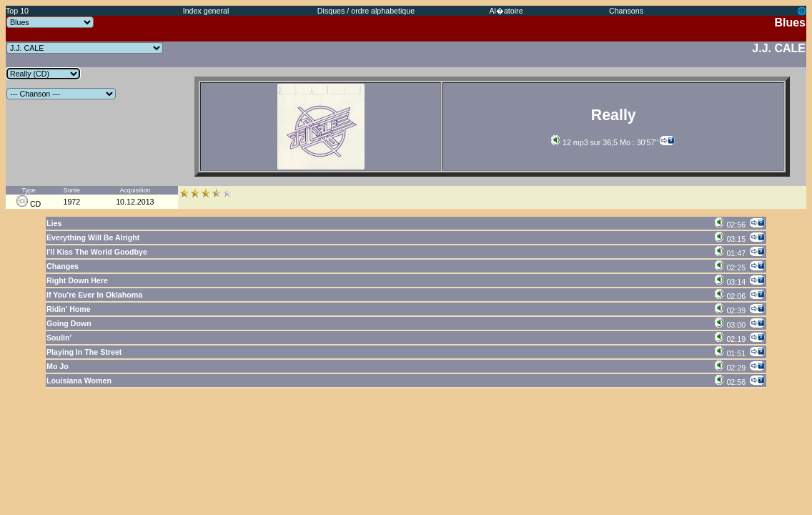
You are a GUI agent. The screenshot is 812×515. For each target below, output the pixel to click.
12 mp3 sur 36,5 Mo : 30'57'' (604, 142)
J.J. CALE (779, 48)
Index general (206, 11)
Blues (790, 23)
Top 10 (17, 11)
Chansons (626, 11)
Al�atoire (506, 11)
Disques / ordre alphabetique (366, 11)
